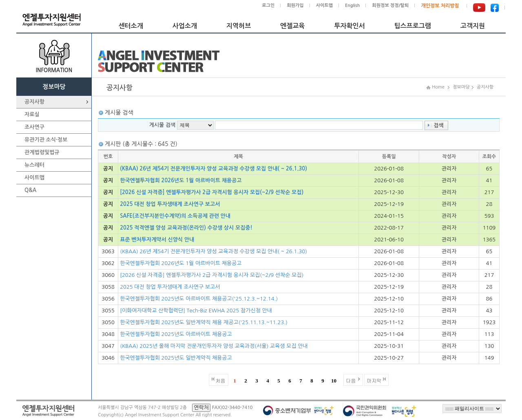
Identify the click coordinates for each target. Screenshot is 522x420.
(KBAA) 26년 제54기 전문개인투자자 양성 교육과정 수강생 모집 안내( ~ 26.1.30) (213, 169)
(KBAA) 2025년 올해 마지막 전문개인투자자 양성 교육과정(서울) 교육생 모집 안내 (214, 346)
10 (334, 381)
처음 (221, 380)
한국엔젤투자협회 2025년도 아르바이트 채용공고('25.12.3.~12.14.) (199, 299)
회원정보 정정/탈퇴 (390, 6)
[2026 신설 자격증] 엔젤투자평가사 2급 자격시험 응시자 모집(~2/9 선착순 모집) (212, 192)
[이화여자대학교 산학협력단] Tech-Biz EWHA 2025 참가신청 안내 (196, 311)
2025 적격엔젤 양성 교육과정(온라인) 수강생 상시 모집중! (186, 228)
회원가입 (295, 6)
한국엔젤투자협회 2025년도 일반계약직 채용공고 (176, 358)
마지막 (374, 380)
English (352, 6)
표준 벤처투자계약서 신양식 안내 (157, 240)
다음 (351, 380)
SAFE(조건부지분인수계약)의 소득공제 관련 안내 (175, 216)
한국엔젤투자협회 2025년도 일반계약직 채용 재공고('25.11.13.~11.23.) (204, 322)
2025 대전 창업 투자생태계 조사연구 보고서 (170, 204)
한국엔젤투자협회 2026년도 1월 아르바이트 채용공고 (181, 180)
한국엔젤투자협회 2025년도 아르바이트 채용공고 (176, 334)
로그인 (268, 6)
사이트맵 (324, 6)
